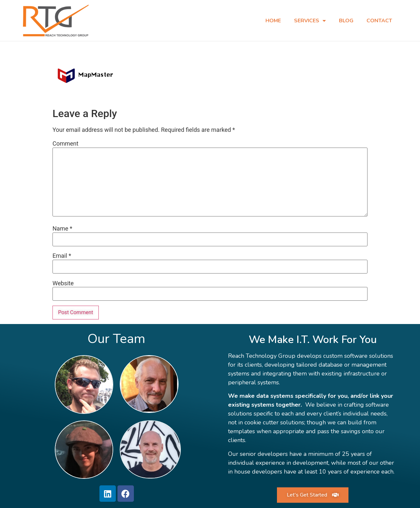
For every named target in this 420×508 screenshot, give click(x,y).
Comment (65, 143)
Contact (379, 21)
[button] (313, 495)
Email (62, 255)
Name (62, 228)
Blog (346, 21)
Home (273, 21)
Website (63, 283)
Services (310, 21)
